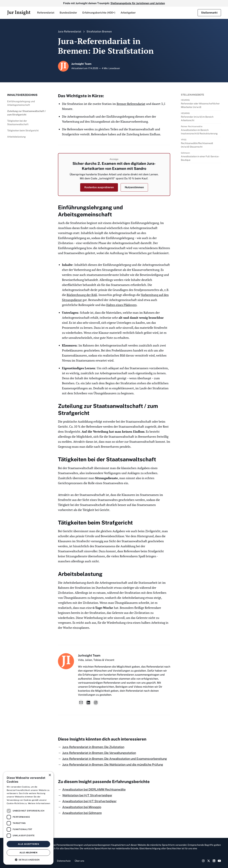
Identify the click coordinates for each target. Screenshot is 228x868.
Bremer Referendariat (131, 104)
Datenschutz (64, 861)
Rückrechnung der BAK (82, 295)
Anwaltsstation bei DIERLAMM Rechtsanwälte (94, 789)
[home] (19, 13)
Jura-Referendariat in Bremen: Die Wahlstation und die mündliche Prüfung (113, 765)
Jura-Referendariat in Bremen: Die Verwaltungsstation (99, 753)
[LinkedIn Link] (214, 861)
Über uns (79, 861)
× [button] (50, 775)
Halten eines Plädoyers (121, 305)
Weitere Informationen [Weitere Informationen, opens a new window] (39, 803)
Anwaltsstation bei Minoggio (82, 807)
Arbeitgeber (128, 13)
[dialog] (28, 818)
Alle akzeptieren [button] (28, 844)
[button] (46, 13)
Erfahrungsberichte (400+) (99, 13)
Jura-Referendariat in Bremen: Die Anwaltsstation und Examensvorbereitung (115, 759)
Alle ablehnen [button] (28, 853)
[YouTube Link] (219, 861)
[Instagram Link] (203, 861)
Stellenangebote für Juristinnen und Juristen (138, 3)
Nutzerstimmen (134, 187)
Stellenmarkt (209, 13)
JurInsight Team (89, 655)
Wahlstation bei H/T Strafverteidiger (87, 795)
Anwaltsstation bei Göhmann (82, 813)
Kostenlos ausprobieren (99, 187)
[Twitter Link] (209, 861)
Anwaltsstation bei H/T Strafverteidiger (89, 801)
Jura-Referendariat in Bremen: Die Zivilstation (93, 747)
